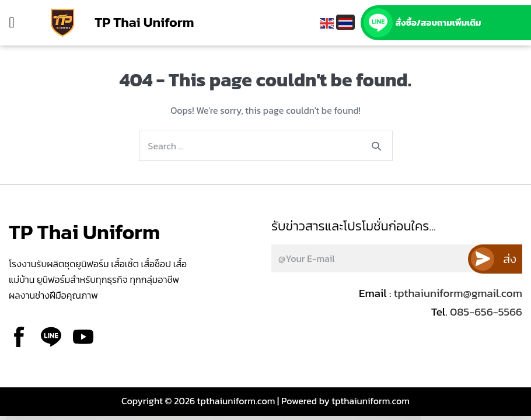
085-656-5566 (485, 312)
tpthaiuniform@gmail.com (458, 293)
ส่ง (510, 259)
